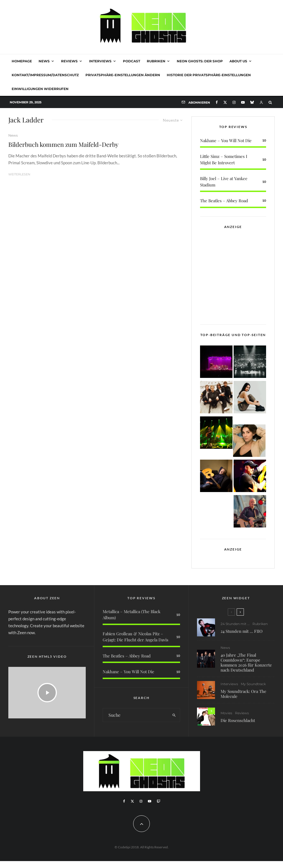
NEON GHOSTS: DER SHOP (200, 61)
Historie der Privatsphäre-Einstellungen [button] (209, 75)
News (44, 61)
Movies (226, 717)
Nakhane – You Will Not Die (226, 140)
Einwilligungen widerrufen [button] (40, 89)
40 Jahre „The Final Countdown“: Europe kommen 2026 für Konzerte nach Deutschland (246, 662)
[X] (225, 102)
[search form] (136, 715)
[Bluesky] (252, 102)
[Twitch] (158, 801)
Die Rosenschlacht (238, 724)
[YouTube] (243, 102)
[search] (174, 715)
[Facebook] (217, 102)
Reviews (69, 61)
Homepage (22, 61)
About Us (238, 61)
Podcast (132, 61)
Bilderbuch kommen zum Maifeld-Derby (63, 144)
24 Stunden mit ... (235, 624)
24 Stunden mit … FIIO (242, 631)
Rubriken (156, 61)
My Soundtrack (253, 685)
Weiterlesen (19, 174)
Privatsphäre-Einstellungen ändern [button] (123, 75)
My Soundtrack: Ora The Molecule (243, 695)
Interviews (100, 61)
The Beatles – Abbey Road (224, 201)
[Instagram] (234, 102)
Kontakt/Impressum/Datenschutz (45, 75)
